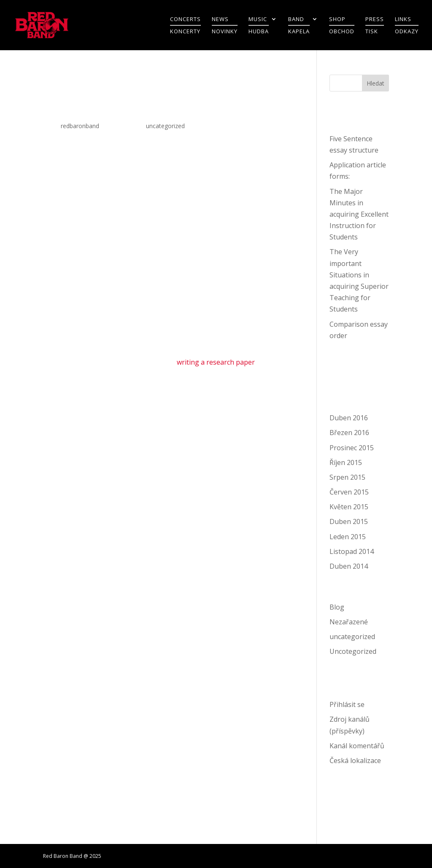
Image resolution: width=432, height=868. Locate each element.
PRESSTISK (375, 26)
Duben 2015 (349, 521)
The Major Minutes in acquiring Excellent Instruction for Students (359, 214)
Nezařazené (349, 622)
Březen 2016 (349, 433)
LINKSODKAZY (407, 26)
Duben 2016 (349, 418)
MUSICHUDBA (259, 26)
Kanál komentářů (357, 746)
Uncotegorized (353, 651)
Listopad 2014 (352, 551)
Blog (337, 607)
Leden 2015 (348, 537)
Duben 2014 (349, 566)
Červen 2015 (349, 492)
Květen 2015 (349, 507)
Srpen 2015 (347, 477)
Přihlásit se (347, 704)
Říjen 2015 (346, 462)
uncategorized (165, 126)
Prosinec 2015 (352, 448)
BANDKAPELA (299, 26)
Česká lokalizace (355, 761)
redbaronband (80, 126)
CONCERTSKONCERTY (185, 26)
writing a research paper (216, 362)
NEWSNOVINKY (225, 26)
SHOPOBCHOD (342, 26)
